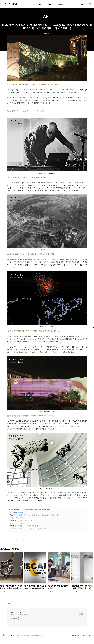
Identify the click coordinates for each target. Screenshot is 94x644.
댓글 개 (8, 603)
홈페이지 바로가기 (19, 512)
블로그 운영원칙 (87, 635)
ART (40, 4)
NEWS (81, 4)
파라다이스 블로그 (16, 612)
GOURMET (62, 4)
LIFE (72, 4)
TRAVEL (50, 4)
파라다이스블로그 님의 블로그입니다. (20, 615)
